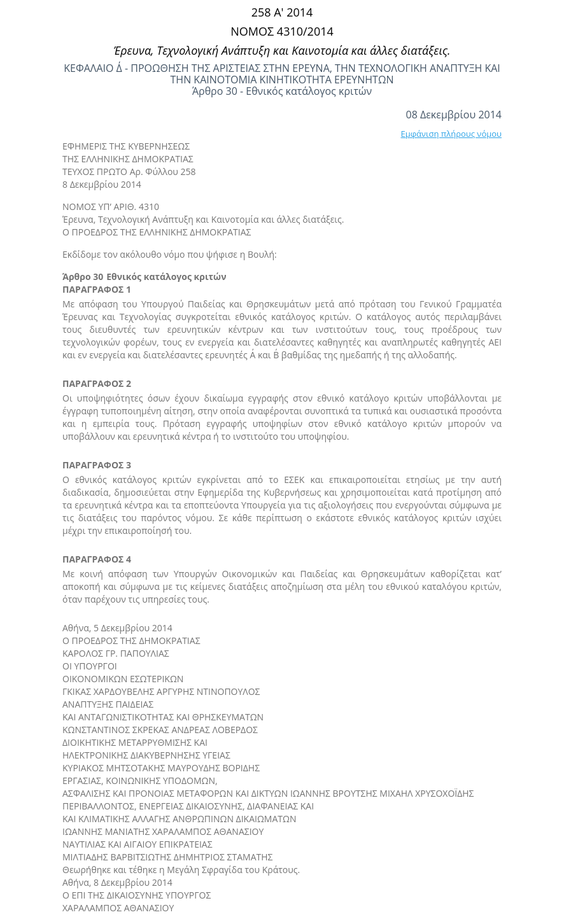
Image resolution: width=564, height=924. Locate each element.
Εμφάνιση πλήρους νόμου (451, 134)
